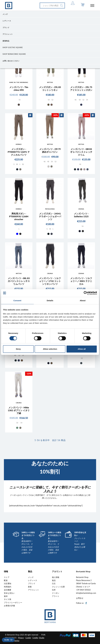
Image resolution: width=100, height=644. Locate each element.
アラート (56, 596)
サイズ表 (8, 599)
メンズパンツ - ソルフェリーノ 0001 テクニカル (81, 281)
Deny (18, 349)
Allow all (82, 349)
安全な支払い (9, 593)
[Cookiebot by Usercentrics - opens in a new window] (86, 293)
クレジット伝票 (58, 587)
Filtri (7, 640)
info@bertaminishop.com (86, 593)
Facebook (86, 603)
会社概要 (8, 590)
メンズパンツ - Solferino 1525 (81, 215)
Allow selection (50, 349)
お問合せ (80, 598)
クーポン (56, 593)
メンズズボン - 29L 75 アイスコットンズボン (81, 89)
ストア (7, 577)
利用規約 (8, 587)
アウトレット (33, 590)
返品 (54, 580)
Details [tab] (50, 300)
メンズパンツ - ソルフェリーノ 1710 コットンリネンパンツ (50, 281)
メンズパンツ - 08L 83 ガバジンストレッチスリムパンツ (19, 281)
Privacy (21, 638)
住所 (54, 590)
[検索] (52, 6)
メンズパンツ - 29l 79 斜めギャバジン (50, 150)
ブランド (32, 583)
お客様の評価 (9, 606)
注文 (54, 583)
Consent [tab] (17, 300)
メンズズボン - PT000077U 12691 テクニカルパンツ (19, 152)
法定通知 (8, 583)
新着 (30, 587)
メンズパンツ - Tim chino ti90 (19, 89)
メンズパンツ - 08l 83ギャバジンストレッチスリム (81, 152)
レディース (33, 580)
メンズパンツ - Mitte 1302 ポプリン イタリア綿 (19, 410)
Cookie (28, 638)
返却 (6, 596)
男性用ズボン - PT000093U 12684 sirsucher (19, 216)
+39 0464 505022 (83, 590)
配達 (6, 580)
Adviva (17, 641)
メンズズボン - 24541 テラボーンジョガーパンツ (50, 216)
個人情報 (56, 577)
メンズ (31, 577)
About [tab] (83, 300)
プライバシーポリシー (13, 603)
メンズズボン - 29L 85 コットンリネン (50, 89)
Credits (35, 638)
